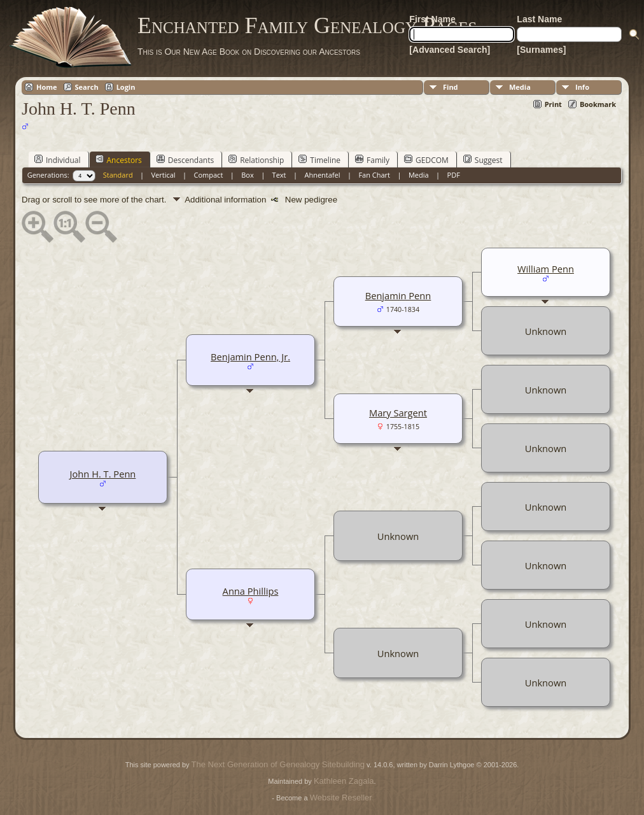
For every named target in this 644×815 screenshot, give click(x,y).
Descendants (185, 160)
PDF (454, 175)
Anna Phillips (251, 591)
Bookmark (598, 104)
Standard (118, 175)
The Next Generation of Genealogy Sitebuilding (278, 764)
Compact (209, 175)
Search (87, 87)
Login (126, 87)
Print (553, 104)
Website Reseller (341, 797)
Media (520, 87)
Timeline (319, 160)
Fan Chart (374, 175)
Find (451, 87)
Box (247, 175)
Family (372, 160)
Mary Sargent (398, 413)
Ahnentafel (322, 175)
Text (279, 175)
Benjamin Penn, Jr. (250, 357)
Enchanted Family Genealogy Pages (307, 25)
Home (47, 87)
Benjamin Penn (398, 295)
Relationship (256, 160)
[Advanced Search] (450, 50)
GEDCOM (426, 160)
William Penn (546, 269)
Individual (58, 160)
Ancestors (119, 160)
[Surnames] (541, 50)
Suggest (483, 160)
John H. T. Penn (103, 474)
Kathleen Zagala (344, 781)
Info (582, 87)
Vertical (164, 175)
